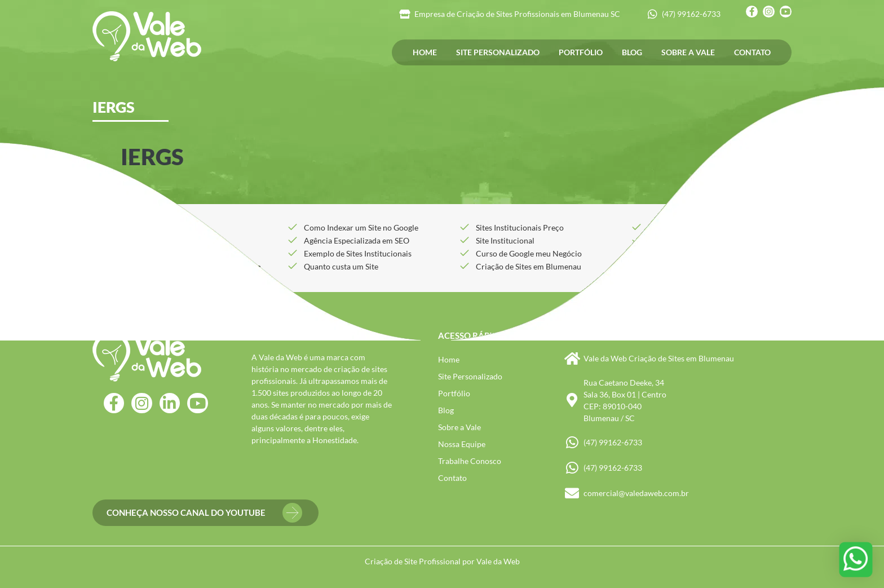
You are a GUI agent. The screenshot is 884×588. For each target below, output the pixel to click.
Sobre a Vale (688, 52)
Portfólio (581, 52)
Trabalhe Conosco (470, 461)
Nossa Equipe (462, 444)
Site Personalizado (498, 52)
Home (425, 52)
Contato (752, 52)
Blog (632, 52)
